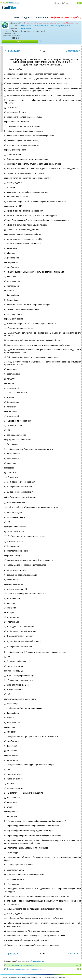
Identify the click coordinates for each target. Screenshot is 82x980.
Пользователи (41, 17)
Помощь (5, 977)
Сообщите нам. (72, 23)
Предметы (27, 17)
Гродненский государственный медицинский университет (44, 26)
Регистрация (14, 3)
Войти (5, 3)
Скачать (20, 41)
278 (78, 965)
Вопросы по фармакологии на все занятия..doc (26, 969)
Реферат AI (57, 17)
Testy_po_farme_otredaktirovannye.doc (22, 965)
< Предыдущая (13, 51)
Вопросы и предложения (32, 977)
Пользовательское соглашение (54, 977)
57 (78, 969)
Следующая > (73, 51)
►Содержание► (2, 89)
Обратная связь (15, 977)
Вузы (17, 17)
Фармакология (25, 28)
